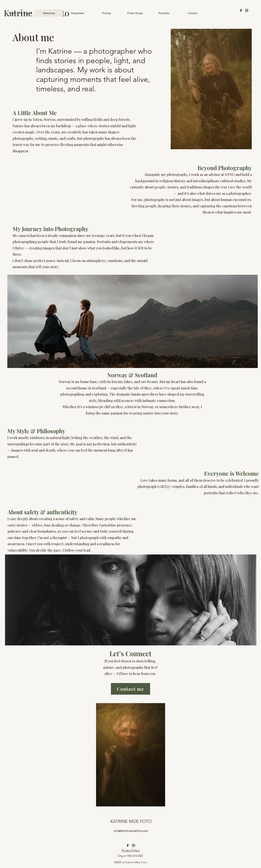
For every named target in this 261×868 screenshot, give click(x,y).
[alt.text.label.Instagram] (247, 10)
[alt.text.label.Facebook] (241, 10)
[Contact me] (130, 689)
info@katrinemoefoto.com (131, 831)
